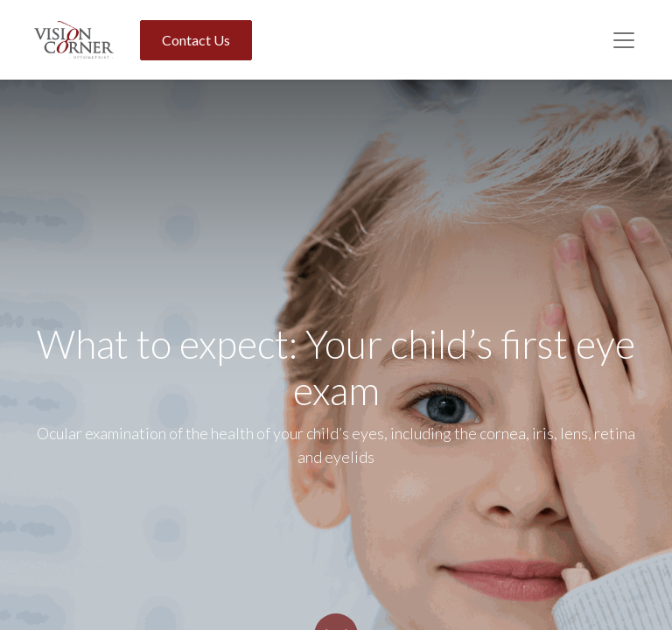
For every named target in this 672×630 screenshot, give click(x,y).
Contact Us (196, 40)
